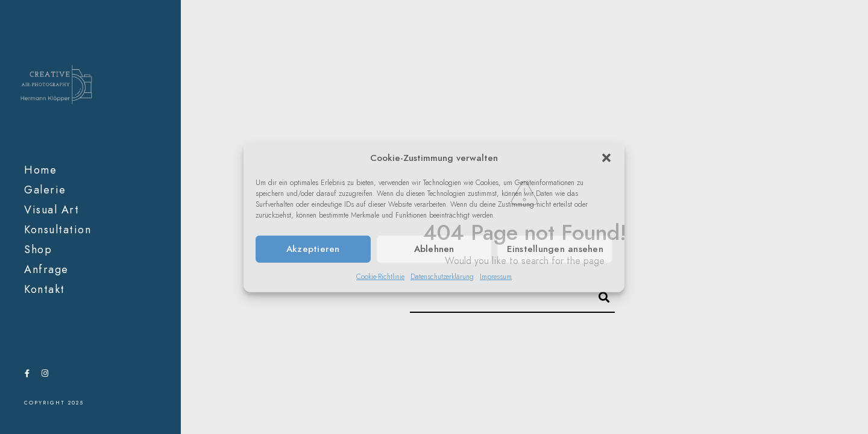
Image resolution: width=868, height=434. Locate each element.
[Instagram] (45, 376)
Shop (38, 249)
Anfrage (46, 269)
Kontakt (45, 289)
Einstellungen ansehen (555, 249)
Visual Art (52, 209)
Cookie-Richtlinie (380, 276)
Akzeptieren (313, 249)
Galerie (45, 190)
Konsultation (58, 229)
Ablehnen (434, 249)
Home (40, 170)
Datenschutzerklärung (442, 276)
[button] (606, 158)
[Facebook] (27, 376)
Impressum (496, 276)
